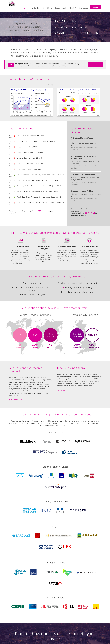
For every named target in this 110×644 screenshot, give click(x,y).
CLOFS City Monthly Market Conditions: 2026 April (34, 142)
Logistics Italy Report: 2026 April (27, 170)
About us (61, 391)
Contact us (90, 214)
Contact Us (84, 8)
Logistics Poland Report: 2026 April (28, 164)
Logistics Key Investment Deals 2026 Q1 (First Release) (36, 181)
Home (25, 8)
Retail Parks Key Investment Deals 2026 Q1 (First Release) (37, 192)
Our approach (15, 401)
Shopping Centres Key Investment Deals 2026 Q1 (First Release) (39, 187)
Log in (96, 7)
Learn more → (95, 65)
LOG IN (39, 212)
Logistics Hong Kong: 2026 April (27, 148)
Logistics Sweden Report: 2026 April (29, 153)
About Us (73, 8)
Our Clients (48, 8)
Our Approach (61, 8)
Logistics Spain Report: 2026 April (28, 159)
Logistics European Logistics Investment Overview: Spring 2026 (39, 203)
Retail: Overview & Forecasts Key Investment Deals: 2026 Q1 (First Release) (43, 198)
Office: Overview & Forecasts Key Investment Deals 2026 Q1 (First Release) (43, 175)
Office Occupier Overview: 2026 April (29, 137)
